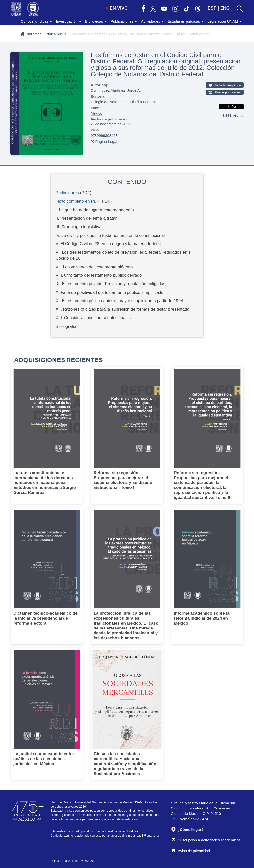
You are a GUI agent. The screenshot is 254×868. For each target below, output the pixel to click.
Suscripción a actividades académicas (206, 840)
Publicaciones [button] (124, 21)
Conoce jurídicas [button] (36, 21)
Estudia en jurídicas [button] (185, 21)
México (96, 113)
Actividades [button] (152, 21)
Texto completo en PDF (78, 201)
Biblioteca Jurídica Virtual (44, 34)
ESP (212, 8)
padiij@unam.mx (148, 836)
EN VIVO (117, 8)
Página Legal (104, 141)
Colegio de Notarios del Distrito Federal (123, 102)
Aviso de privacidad (191, 851)
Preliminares (67, 193)
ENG (225, 8)
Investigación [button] (68, 21)
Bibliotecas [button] (96, 21)
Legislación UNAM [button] (224, 21)
